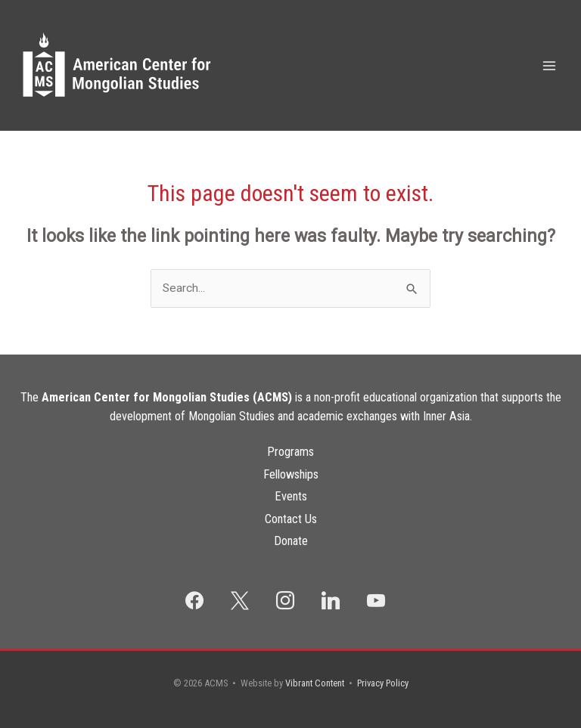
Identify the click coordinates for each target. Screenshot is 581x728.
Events (291, 496)
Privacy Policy (383, 683)
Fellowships (291, 474)
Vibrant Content (315, 683)
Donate (291, 541)
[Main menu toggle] (550, 65)
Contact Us (291, 519)
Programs (290, 452)
